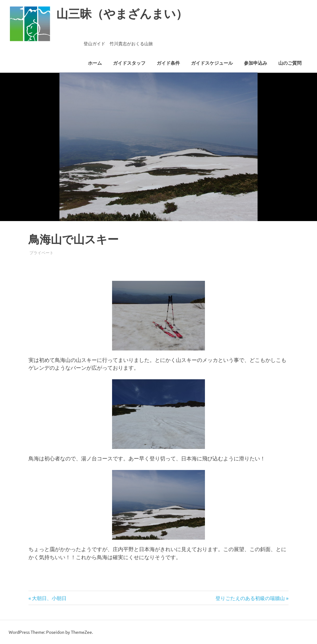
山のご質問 (290, 63)
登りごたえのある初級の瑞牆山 (250, 598)
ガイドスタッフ (129, 63)
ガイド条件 (168, 63)
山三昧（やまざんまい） (122, 14)
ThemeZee (81, 632)
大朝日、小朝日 (49, 598)
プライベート (41, 252)
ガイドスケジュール (212, 63)
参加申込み (256, 63)
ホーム (95, 63)
